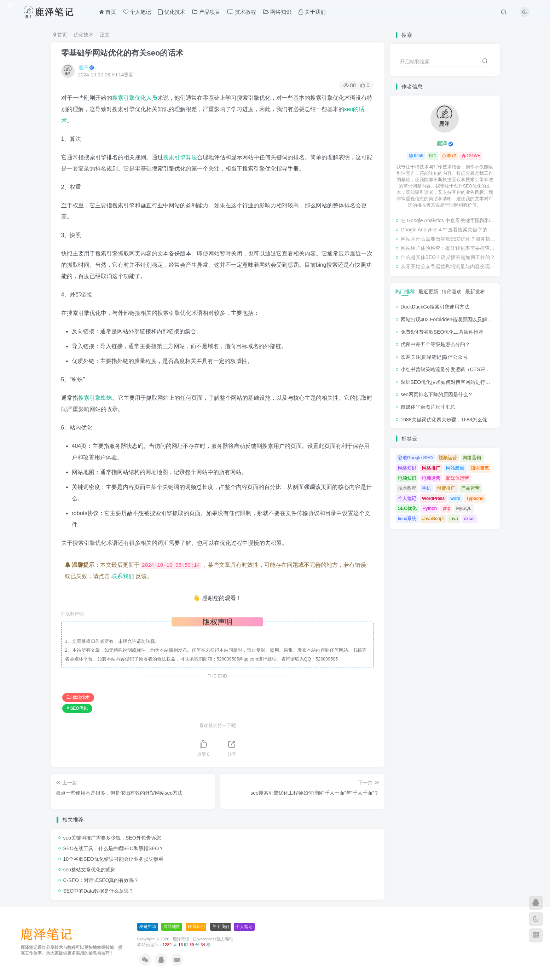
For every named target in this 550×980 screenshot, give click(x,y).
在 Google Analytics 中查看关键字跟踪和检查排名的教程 (448, 220)
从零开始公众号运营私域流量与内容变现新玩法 (448, 266)
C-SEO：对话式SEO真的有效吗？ (101, 880)
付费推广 (446, 488)
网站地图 (172, 927)
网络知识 (277, 12)
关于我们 (312, 12)
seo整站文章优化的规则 (90, 870)
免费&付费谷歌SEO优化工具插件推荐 (442, 332)
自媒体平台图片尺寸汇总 (428, 407)
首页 (108, 12)
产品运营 (470, 488)
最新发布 (475, 292)
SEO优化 (407, 508)
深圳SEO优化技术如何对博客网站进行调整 (448, 382)
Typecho (475, 498)
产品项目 (206, 12)
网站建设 (455, 468)
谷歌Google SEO (415, 458)
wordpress (207, 939)
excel (469, 518)
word (456, 498)
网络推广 (431, 468)
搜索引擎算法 (180, 157)
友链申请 (148, 927)
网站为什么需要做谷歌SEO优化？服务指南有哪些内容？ (448, 239)
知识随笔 (480, 468)
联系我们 (123, 576)
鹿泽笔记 (181, 939)
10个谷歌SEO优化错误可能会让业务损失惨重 (113, 859)
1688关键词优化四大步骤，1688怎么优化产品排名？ (459, 420)
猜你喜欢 (452, 292)
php (446, 508)
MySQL (464, 508)
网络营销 (472, 458)
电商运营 (431, 478)
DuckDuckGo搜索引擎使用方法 (435, 307)
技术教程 (242, 12)
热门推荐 (405, 292)
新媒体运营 (458, 478)
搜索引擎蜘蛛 (95, 398)
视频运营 (448, 458)
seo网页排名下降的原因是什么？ (437, 394)
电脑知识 (407, 478)
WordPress (433, 498)
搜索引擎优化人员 (135, 98)
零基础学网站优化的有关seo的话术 (122, 53)
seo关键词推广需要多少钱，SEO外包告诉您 (112, 838)
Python (430, 508)
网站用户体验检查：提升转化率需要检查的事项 (448, 248)
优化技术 (172, 12)
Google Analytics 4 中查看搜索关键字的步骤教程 (448, 230)
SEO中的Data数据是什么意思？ (99, 891)
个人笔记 (137, 12)
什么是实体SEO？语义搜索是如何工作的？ (448, 257)
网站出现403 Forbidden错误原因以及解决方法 (451, 319)
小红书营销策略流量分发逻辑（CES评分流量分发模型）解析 (468, 369)
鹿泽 (83, 68)
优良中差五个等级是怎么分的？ (435, 344)
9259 (416, 156)
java (454, 518)
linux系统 (407, 518)
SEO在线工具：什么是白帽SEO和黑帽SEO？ (114, 848)
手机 (427, 488)
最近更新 (428, 292)
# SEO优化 (77, 708)
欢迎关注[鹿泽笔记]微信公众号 (434, 357)
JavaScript (433, 518)
